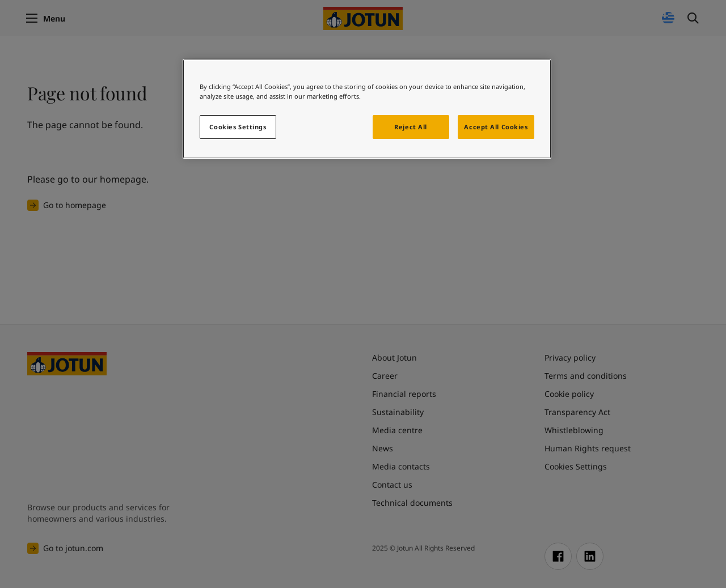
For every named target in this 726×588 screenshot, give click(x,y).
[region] (367, 109)
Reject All (411, 127)
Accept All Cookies (496, 127)
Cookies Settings (238, 127)
